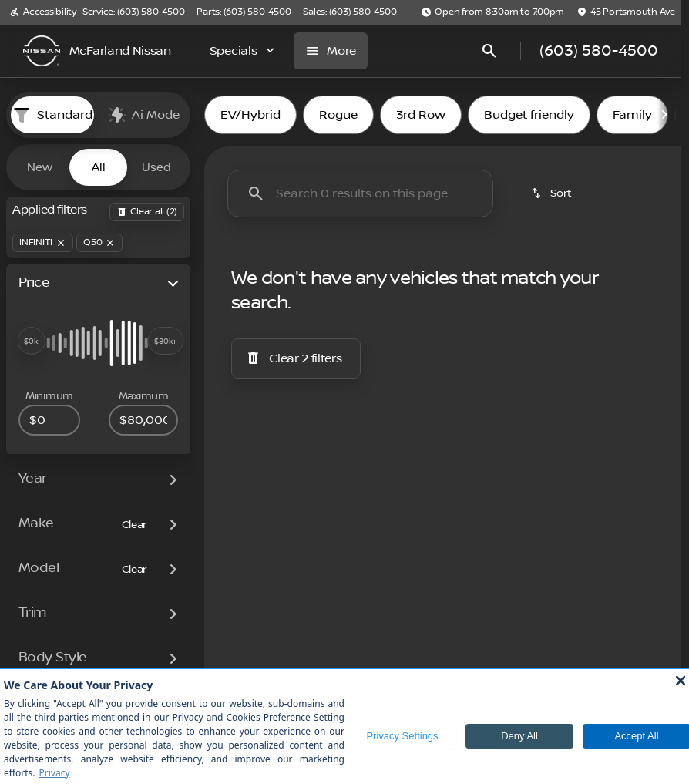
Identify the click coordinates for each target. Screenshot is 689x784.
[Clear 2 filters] (296, 358)
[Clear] (135, 525)
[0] (49, 420)
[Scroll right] (664, 115)
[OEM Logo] (42, 51)
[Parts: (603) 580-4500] (244, 12)
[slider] (31, 341)
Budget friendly (529, 115)
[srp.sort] (553, 193)
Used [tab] (156, 167)
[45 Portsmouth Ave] (626, 12)
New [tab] (40, 167)
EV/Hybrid (250, 115)
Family (632, 115)
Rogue (338, 115)
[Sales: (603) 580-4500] (350, 12)
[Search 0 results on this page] (360, 193)
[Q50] (99, 243)
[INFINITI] (43, 243)
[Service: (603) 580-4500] (133, 12)
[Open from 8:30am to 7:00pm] (492, 12)
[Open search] (489, 51)
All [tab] (99, 167)
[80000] (143, 420)
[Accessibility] (43, 12)
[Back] (147, 212)
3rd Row (421, 115)
